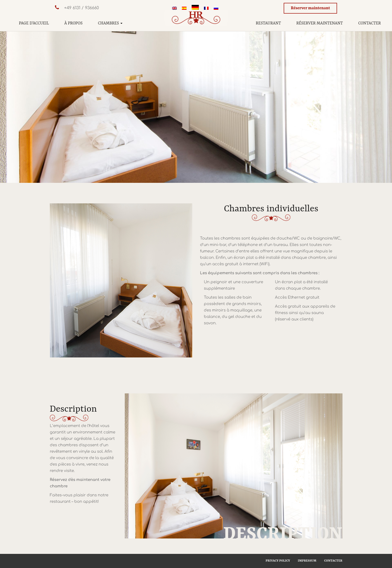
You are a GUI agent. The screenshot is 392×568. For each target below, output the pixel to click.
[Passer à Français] (206, 9)
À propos (74, 23)
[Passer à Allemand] (195, 8)
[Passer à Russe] (216, 9)
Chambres (110, 23)
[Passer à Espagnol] (184, 9)
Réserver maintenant (310, 8)
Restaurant (268, 23)
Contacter (369, 23)
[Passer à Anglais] (175, 9)
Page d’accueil (34, 23)
